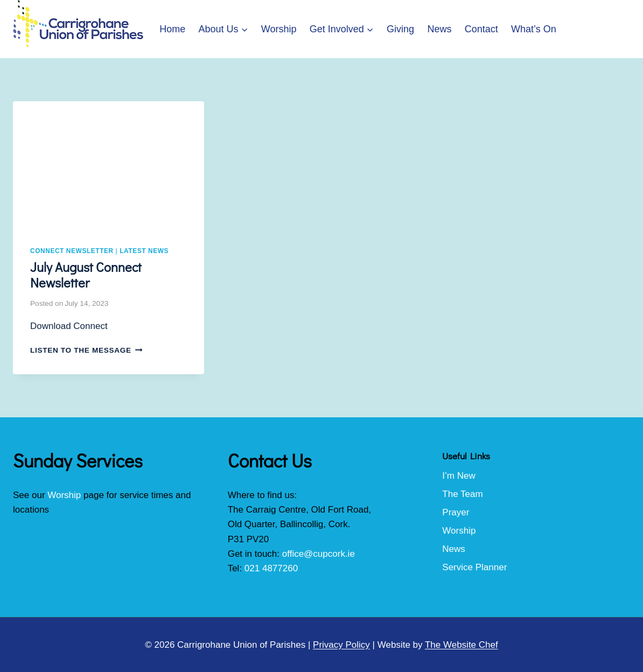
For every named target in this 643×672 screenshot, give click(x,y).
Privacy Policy (341, 645)
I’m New (459, 476)
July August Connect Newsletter (86, 275)
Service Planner (474, 567)
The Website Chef (462, 645)
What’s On (534, 29)
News (439, 29)
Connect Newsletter (72, 251)
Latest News (144, 251)
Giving (400, 29)
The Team (462, 494)
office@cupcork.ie (319, 554)
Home (172, 29)
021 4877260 (271, 568)
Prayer (456, 512)
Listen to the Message (86, 350)
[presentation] (109, 165)
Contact (481, 29)
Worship (279, 29)
